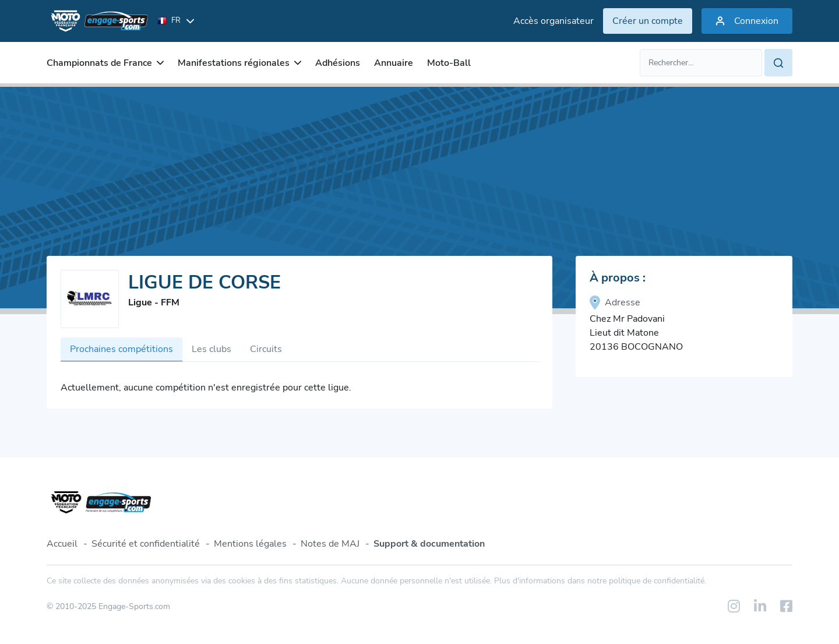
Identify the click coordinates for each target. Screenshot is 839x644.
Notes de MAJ (330, 544)
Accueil (62, 544)
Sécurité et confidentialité (146, 544)
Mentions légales (250, 544)
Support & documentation (429, 544)
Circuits (266, 349)
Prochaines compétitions (121, 349)
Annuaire (394, 63)
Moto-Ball (449, 63)
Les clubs (211, 349)
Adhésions (338, 63)
